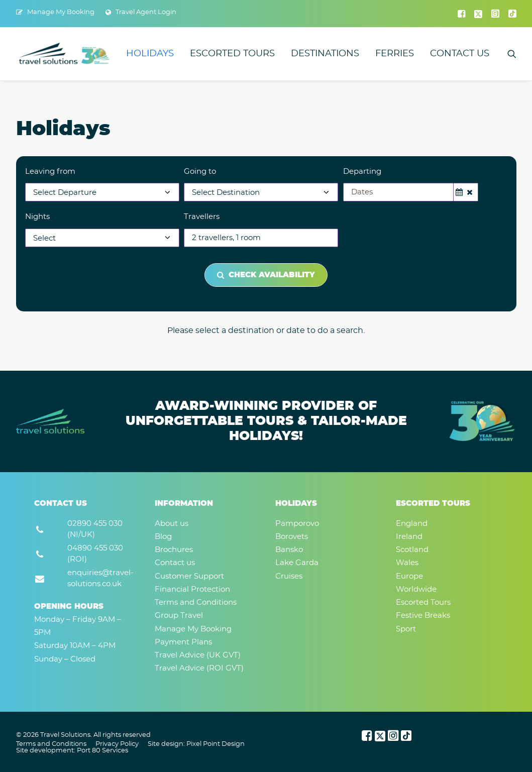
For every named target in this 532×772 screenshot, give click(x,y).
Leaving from (50, 172)
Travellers (202, 217)
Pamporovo (297, 524)
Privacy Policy (117, 744)
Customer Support (189, 576)
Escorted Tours (232, 54)
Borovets (292, 537)
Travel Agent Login (146, 12)
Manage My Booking (61, 12)
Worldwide (416, 589)
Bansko (289, 550)
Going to (200, 172)
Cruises (289, 576)
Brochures (174, 550)
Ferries (395, 54)
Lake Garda (297, 563)
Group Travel (179, 616)
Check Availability (266, 275)
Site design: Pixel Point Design (196, 744)
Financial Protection (192, 589)
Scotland (412, 550)
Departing (362, 172)
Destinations (325, 54)
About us (172, 524)
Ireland (409, 537)
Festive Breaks (423, 616)
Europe (409, 576)
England (412, 524)
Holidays (150, 54)
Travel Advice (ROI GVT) (199, 668)
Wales (407, 563)
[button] (461, 14)
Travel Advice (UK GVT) (198, 655)
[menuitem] (55, 12)
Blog (163, 537)
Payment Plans (183, 642)
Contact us (460, 54)
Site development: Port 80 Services (72, 751)
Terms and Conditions (196, 602)
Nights (37, 217)
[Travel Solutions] (65, 54)
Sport (406, 629)
